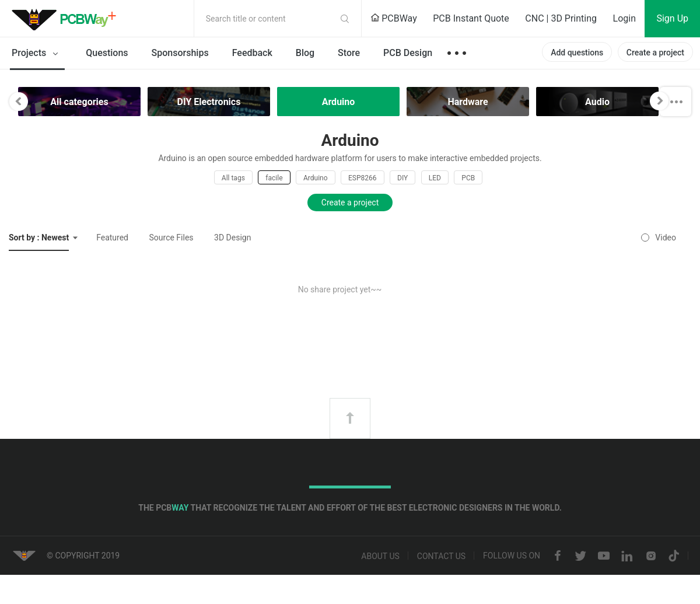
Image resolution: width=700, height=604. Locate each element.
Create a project (655, 53)
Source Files (171, 238)
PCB (468, 178)
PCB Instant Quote (471, 18)
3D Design (232, 238)
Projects (37, 54)
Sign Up (672, 18)
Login (624, 18)
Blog (305, 53)
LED (435, 178)
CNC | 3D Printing (561, 18)
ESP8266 (363, 178)
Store (349, 53)
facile (274, 178)
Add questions (577, 53)
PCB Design (408, 53)
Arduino (316, 178)
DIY (402, 178)
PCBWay (394, 18)
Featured (112, 238)
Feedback (252, 53)
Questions (107, 53)
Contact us (441, 556)
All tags (233, 178)
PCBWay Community (67, 19)
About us (380, 556)
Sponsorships (180, 53)
